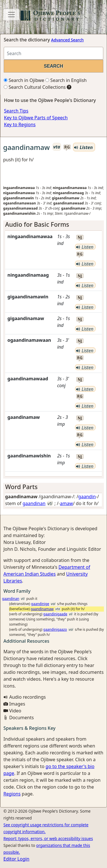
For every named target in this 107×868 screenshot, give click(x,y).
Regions (12, 794)
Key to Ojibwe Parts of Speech (36, 118)
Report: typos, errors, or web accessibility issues (48, 838)
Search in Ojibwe (24, 80)
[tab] (53, 224)
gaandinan (34, 503)
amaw (66, 503)
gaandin (87, 497)
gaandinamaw (42, 609)
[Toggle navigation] (11, 15)
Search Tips (16, 111)
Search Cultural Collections (35, 87)
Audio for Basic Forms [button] (37, 224)
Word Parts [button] (21, 487)
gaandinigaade (55, 614)
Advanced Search (67, 40)
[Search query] (53, 53)
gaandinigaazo (55, 629)
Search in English (66, 80)
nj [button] (80, 237)
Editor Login (16, 859)
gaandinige (40, 604)
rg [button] (67, 147)
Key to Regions (20, 124)
